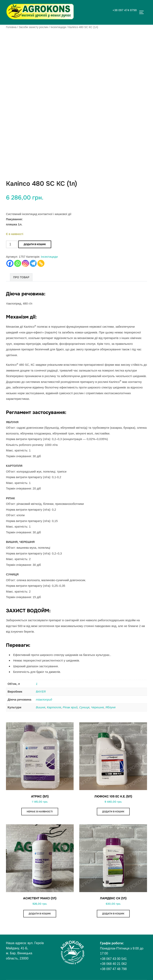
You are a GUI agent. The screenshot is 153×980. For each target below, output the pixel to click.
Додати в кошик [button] (113, 812)
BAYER (41, 692)
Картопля (54, 707)
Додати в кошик (35, 244)
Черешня (97, 707)
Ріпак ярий (70, 707)
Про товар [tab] (21, 277)
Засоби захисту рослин (34, 27)
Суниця (84, 707)
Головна (11, 27)
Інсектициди (58, 27)
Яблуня (110, 707)
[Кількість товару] (12, 244)
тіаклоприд (44, 699)
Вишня (41, 707)
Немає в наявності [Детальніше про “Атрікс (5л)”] (40, 812)
